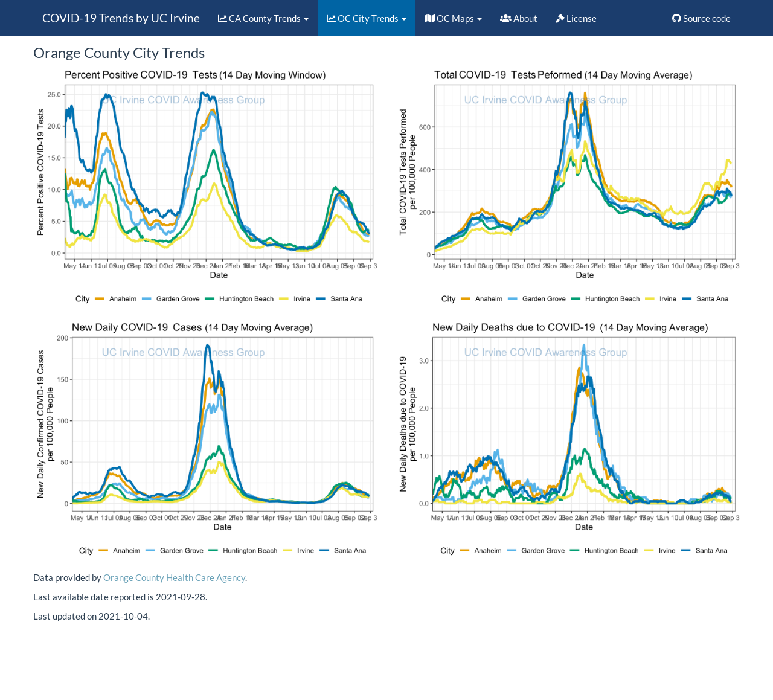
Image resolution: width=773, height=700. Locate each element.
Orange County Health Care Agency (174, 577)
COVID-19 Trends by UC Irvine (121, 18)
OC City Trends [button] (367, 18)
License (576, 18)
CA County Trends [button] (263, 18)
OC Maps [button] (453, 18)
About (519, 18)
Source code (701, 18)
